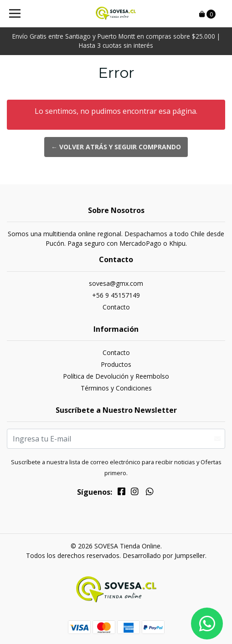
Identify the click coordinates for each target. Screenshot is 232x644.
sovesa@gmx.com (116, 283)
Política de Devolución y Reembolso (116, 376)
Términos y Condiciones (116, 388)
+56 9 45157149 (116, 295)
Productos (116, 364)
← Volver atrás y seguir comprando (116, 147)
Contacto (116, 307)
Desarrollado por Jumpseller (164, 555)
